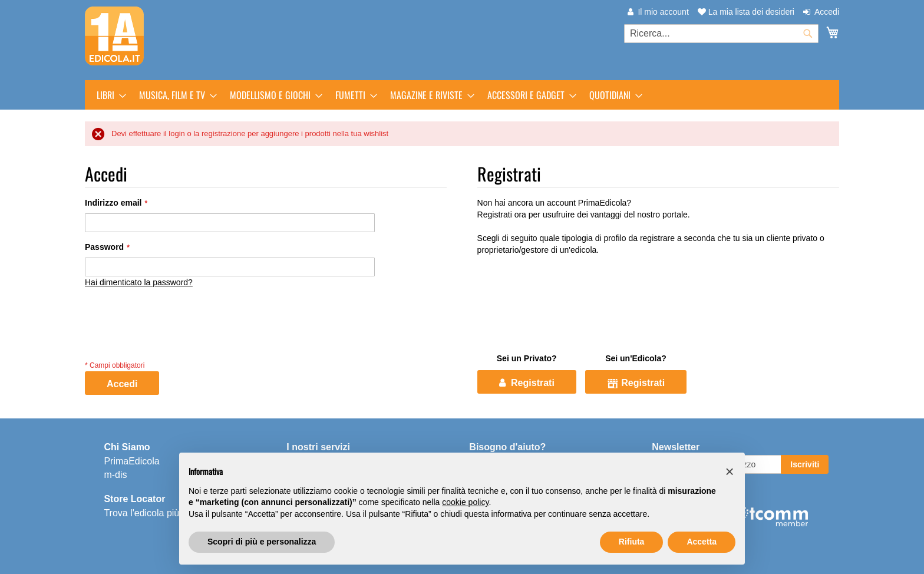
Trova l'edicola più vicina (155, 512)
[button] (730, 471)
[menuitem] (108, 95)
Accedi (827, 12)
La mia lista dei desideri (746, 12)
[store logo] (114, 36)
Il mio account (663, 12)
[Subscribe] (805, 464)
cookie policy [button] (465, 502)
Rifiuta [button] (632, 542)
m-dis (115, 474)
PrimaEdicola (131, 461)
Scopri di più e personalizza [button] (262, 542)
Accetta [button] (702, 542)
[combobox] (721, 34)
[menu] (462, 95)
